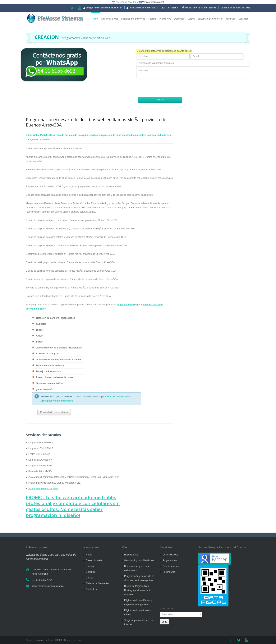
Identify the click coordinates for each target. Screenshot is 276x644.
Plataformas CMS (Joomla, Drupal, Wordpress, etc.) (55, 483)
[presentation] (165, 87)
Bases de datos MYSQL (41, 471)
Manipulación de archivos (50, 366)
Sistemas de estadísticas (50, 383)
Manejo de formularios (48, 371)
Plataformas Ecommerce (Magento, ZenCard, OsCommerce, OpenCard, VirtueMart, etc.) (74, 477)
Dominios (179, 19)
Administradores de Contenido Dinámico (59, 360)
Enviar (160, 100)
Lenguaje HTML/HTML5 (41, 448)
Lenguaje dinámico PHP (41, 443)
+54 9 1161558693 (207, 8)
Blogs (39, 330)
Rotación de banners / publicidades (56, 318)
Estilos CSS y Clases (39, 454)
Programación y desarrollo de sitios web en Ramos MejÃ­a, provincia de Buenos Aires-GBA (96, 122)
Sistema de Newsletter (210, 19)
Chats (39, 336)
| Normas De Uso (71, 640)
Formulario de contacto (54, 412)
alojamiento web (126, 305)
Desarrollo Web (110, 19)
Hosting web (169, 572)
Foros (39, 342)
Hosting (152, 19)
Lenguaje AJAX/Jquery (40, 460)
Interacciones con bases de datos (55, 377)
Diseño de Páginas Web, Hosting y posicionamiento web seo (138, 590)
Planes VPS (165, 19)
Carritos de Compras (48, 354)
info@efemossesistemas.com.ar (103, 8)
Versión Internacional (151, 2)
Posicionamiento (171, 566)
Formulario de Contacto (141, 8)
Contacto (244, 19)
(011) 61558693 (170, 8)
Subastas (41, 324)
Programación (170, 560)
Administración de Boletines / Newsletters (59, 348)
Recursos (231, 19)
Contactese (92, 589)
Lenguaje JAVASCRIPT (40, 466)
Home (95, 19)
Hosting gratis (131, 555)
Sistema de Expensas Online (43, 489)
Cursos (191, 19)
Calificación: (167, 608)
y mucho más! (44, 389)
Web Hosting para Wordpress (139, 560)
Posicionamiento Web (133, 19)
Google (30, 640)
